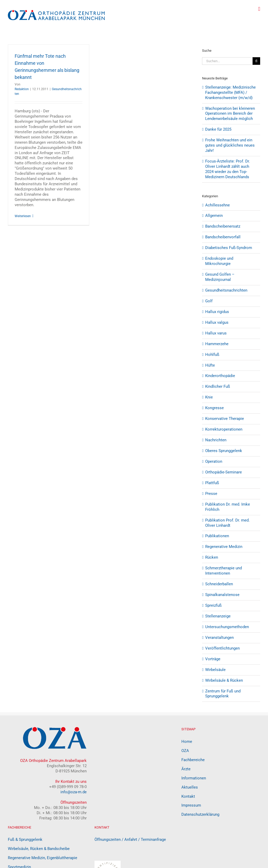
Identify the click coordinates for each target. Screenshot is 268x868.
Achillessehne (217, 205)
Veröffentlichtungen (222, 648)
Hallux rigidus (217, 312)
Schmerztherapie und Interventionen (224, 571)
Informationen (194, 778)
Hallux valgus (217, 322)
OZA (185, 751)
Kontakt (188, 796)
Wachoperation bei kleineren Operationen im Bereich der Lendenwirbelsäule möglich (230, 114)
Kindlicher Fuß (218, 386)
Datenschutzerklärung (200, 814)
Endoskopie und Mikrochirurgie (219, 261)
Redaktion (22, 89)
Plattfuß (212, 483)
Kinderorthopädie (220, 376)
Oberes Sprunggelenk (224, 451)
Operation (214, 461)
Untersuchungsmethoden (227, 627)
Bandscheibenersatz (223, 226)
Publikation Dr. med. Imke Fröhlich (228, 507)
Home (187, 742)
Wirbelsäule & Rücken (224, 680)
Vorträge (213, 659)
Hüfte (210, 365)
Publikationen (217, 536)
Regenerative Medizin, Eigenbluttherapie (43, 858)
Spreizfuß (213, 605)
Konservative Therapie (225, 419)
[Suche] (256, 61)
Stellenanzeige (218, 616)
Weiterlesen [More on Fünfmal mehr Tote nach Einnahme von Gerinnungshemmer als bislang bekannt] (23, 216)
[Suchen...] (227, 61)
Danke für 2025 (218, 129)
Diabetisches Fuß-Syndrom (229, 248)
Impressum (191, 805)
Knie (209, 397)
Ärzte (186, 769)
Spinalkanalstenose (222, 595)
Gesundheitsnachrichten (226, 290)
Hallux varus (216, 333)
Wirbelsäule (215, 670)
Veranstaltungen (219, 638)
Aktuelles (190, 787)
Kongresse (214, 408)
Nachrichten (216, 440)
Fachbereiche (193, 760)
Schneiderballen (219, 584)
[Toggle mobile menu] (259, 9)
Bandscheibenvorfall (223, 237)
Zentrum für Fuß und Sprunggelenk (223, 694)
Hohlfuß (212, 355)
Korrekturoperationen (224, 429)
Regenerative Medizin (224, 547)
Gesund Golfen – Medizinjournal (220, 277)
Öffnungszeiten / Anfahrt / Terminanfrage (130, 840)
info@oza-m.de (74, 792)
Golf (209, 301)
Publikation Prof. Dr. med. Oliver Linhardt (227, 523)
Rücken (212, 557)
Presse (211, 494)
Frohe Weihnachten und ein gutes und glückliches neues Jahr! (230, 145)
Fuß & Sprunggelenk (25, 840)
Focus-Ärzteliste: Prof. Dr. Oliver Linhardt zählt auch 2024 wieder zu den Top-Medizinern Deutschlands (228, 169)
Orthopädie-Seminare (224, 472)
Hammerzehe (217, 344)
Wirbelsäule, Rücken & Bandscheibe (39, 849)
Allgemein (214, 216)
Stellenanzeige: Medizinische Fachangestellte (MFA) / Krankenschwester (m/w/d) (230, 92)
